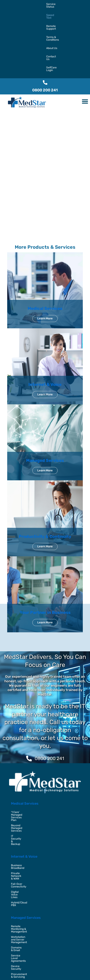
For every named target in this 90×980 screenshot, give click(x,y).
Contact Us (22, 12)
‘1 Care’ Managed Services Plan (30, 755)
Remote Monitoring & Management (32, 829)
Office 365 (17, 882)
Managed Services (45, 403)
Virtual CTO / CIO (21, 940)
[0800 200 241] (45, 25)
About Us (7, 12)
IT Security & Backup (24, 765)
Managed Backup (21, 887)
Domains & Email (21, 839)
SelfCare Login (40, 12)
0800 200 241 (45, 32)
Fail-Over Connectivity (25, 797)
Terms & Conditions (72, 4)
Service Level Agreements (27, 845)
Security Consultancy (24, 930)
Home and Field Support (25, 861)
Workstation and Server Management (33, 834)
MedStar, (26, 970)
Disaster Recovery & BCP (26, 935)
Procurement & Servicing (26, 855)
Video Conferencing (23, 898)
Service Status (10, 4)
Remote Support (48, 4)
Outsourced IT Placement (26, 924)
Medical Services (45, 251)
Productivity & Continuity (45, 479)
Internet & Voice (45, 327)
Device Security (21, 850)
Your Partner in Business (45, 555)
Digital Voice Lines (22, 802)
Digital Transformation (24, 919)
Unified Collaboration (23, 893)
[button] (85, 44)
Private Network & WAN (25, 792)
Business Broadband (23, 786)
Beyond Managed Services (27, 760)
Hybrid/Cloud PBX (22, 808)
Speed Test (29, 4)
